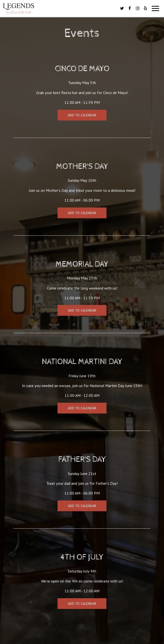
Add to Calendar (82, 115)
